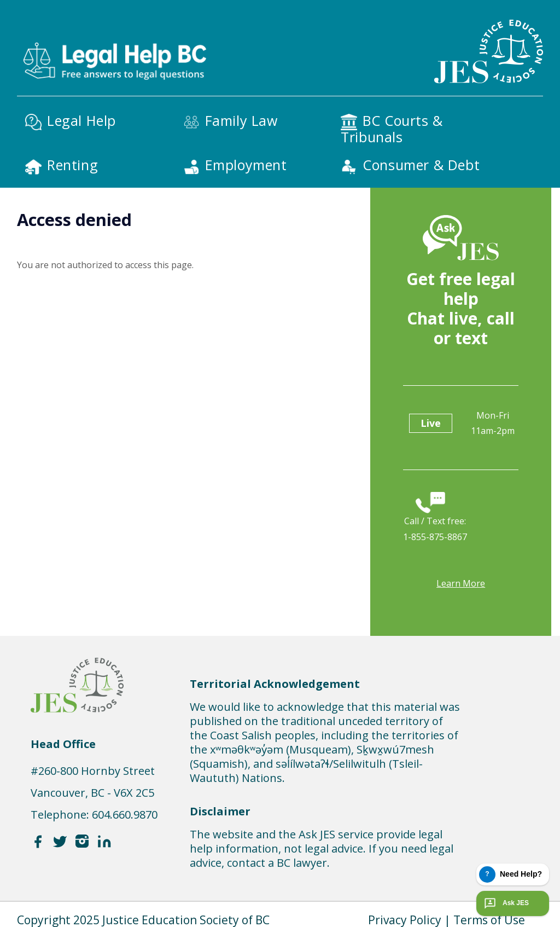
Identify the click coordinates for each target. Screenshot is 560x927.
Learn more (461, 583)
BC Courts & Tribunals (392, 129)
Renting (72, 165)
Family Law (241, 120)
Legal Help (81, 120)
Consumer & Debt (421, 165)
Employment (246, 165)
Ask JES (505, 903)
